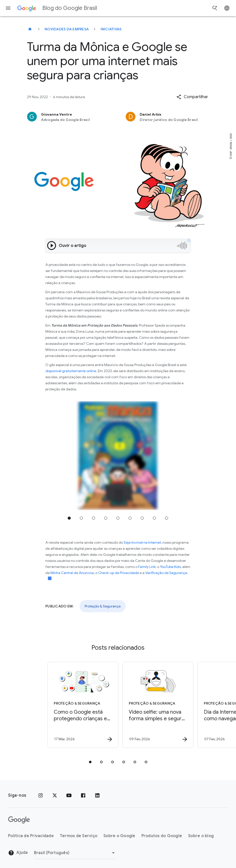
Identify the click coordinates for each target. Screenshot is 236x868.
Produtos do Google (162, 836)
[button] (192, 97)
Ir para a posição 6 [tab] (130, 518)
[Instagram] (41, 795)
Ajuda (18, 853)
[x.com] (55, 795)
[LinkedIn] (97, 795)
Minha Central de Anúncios (72, 573)
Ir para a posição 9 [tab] (167, 518)
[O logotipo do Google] (19, 820)
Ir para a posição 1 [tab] (69, 518)
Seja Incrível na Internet (142, 542)
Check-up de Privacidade (119, 573)
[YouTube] (69, 795)
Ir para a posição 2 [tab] (81, 518)
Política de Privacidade (31, 836)
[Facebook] (83, 795)
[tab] (90, 762)
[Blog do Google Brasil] (30, 29)
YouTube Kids (170, 567)
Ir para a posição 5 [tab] (118, 518)
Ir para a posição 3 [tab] (94, 518)
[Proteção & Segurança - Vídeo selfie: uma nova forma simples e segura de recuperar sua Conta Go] (155, 705)
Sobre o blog (201, 836)
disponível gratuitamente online (71, 371)
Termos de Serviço (79, 836)
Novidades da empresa (67, 29)
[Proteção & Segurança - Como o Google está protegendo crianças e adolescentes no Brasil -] (80, 705)
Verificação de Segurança (166, 573)
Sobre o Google (119, 836)
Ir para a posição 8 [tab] (154, 518)
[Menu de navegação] (8, 8)
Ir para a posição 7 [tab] (142, 518)
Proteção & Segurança (103, 606)
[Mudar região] (75, 853)
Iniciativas (111, 29)
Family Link (147, 567)
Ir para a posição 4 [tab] (106, 518)
